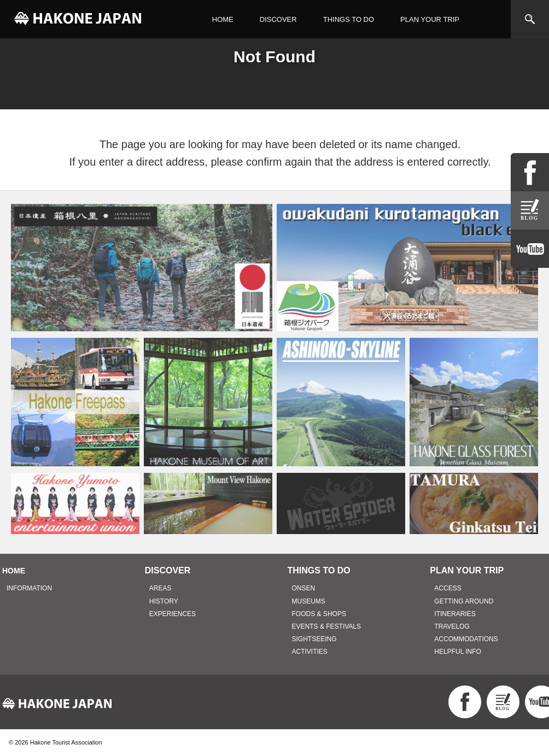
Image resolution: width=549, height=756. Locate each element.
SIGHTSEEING (314, 639)
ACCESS (448, 588)
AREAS (160, 588)
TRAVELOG (452, 626)
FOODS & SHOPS (319, 614)
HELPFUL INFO (458, 652)
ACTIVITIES (310, 652)
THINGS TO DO (349, 19)
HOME (223, 19)
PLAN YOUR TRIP (430, 19)
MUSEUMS (309, 601)
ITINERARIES (455, 614)
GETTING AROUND (464, 601)
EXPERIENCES (173, 614)
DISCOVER (278, 19)
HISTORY (164, 601)
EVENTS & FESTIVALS (326, 626)
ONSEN (304, 588)
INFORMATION (29, 588)
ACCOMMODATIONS (466, 639)
